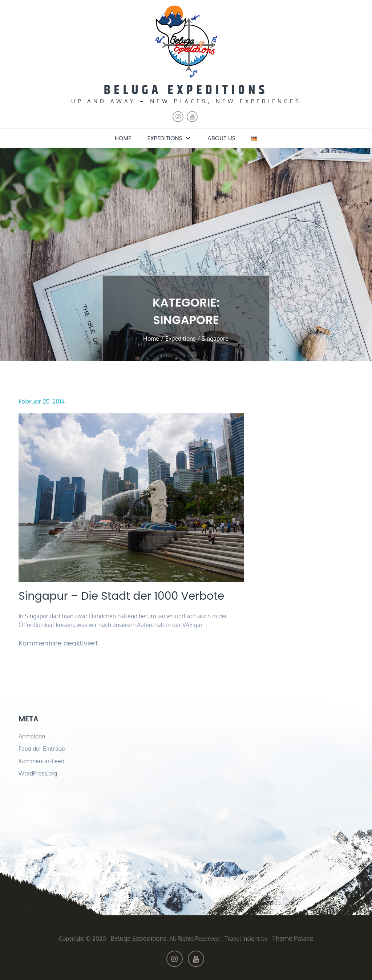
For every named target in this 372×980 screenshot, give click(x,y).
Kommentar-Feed (41, 761)
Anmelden (32, 736)
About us (221, 138)
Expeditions (169, 138)
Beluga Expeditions (186, 90)
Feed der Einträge (42, 749)
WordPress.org (38, 773)
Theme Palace (293, 938)
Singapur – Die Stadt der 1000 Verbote (121, 596)
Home (123, 138)
